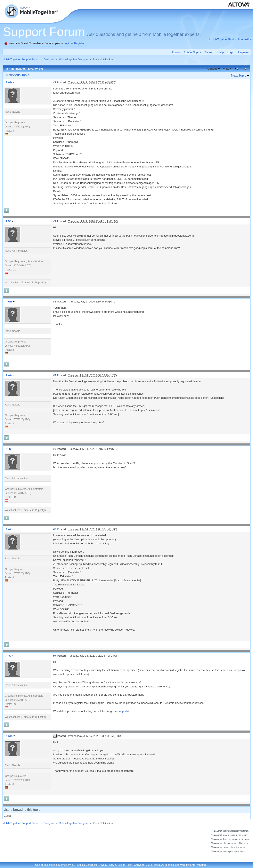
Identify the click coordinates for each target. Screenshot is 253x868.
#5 (55, 449)
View (226, 69)
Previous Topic (18, 75)
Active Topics (193, 52)
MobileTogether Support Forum (21, 59)
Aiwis (9, 82)
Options (212, 69)
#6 (55, 529)
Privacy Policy (107, 865)
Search (210, 52)
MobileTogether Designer (74, 59)
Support (122, 711)
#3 (55, 302)
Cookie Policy (125, 865)
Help (221, 52)
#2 (55, 221)
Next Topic (239, 75)
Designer (49, 59)
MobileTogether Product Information (230, 39)
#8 (55, 736)
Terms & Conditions (87, 865)
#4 (55, 375)
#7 (55, 656)
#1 (55, 82)
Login (67, 43)
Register (79, 43)
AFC (8, 221)
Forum (176, 52)
